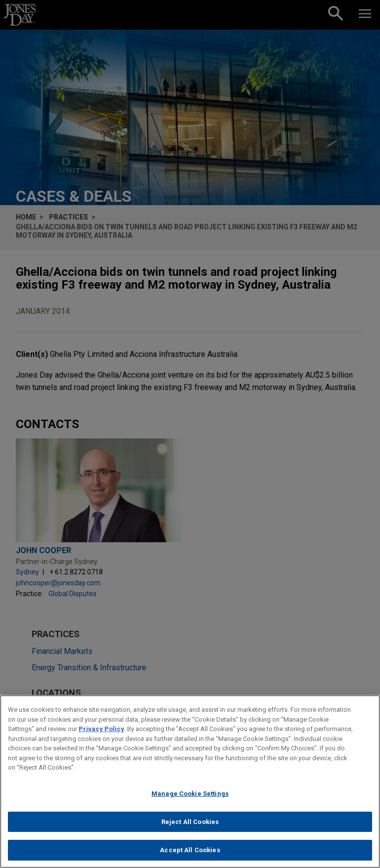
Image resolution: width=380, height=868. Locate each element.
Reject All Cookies (190, 826)
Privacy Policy (101, 733)
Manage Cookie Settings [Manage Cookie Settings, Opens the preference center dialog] (190, 798)
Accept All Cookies (190, 854)
